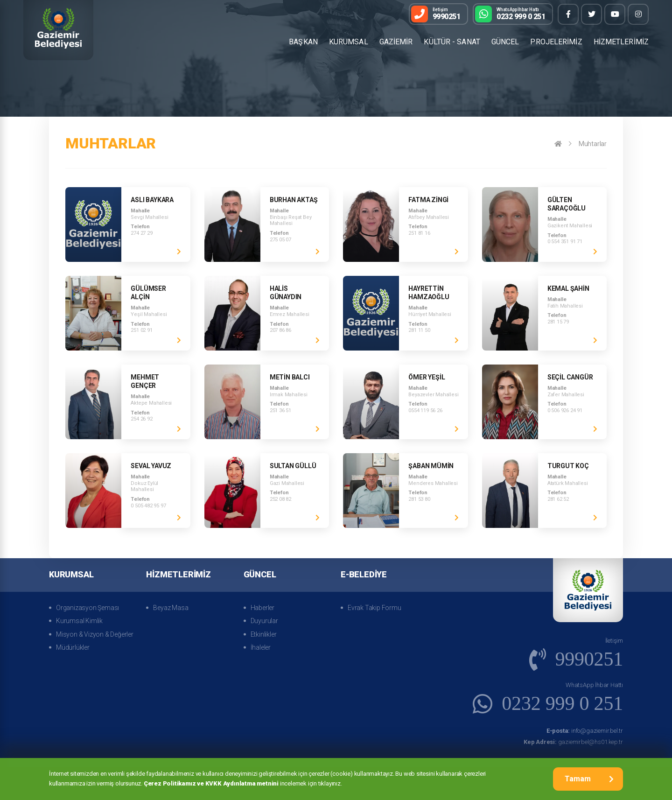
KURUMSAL (349, 42)
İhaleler (261, 647)
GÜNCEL (505, 42)
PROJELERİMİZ (556, 42)
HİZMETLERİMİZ (621, 42)
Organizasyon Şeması (87, 608)
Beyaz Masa (171, 608)
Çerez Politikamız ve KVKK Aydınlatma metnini (211, 783)
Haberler (262, 608)
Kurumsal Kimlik (79, 621)
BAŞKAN (303, 42)
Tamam (589, 779)
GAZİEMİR (396, 42)
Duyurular (264, 621)
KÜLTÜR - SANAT (452, 42)
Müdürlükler (73, 647)
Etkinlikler (264, 634)
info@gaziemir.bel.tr (585, 731)
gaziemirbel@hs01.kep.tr (573, 742)
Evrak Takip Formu (374, 608)
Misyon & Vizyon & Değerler (95, 634)
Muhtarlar (593, 144)
